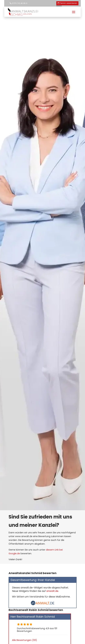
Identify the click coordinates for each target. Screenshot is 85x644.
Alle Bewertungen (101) (24, 640)
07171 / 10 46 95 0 (20, 3)
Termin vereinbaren (69, 3)
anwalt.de (52, 591)
